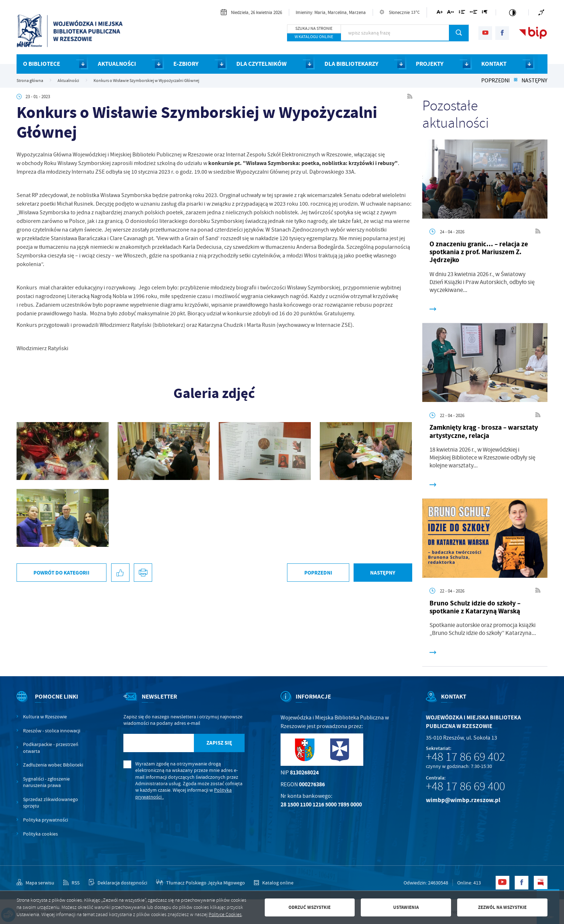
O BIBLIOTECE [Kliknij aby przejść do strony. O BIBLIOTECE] (42, 64)
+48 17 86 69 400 (465, 786)
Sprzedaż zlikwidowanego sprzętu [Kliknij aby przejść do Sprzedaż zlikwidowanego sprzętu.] (51, 802)
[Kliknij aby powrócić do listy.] (515, 81)
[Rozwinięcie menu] (52, 703)
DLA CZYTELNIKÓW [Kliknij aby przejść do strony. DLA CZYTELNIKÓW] (261, 64)
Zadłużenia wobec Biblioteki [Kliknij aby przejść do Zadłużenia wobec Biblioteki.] (53, 765)
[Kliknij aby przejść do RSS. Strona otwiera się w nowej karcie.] (410, 97)
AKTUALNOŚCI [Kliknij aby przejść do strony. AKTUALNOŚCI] (117, 64)
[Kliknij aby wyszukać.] (459, 33)
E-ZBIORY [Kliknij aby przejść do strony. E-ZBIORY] (186, 64)
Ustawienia (406, 907)
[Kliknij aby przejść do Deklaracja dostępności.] (118, 883)
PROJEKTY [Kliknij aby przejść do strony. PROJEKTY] (430, 64)
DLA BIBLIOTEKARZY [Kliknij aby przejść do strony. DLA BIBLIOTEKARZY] (351, 64)
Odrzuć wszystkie (310, 907)
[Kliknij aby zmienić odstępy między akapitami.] (485, 13)
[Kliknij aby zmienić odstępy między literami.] (451, 13)
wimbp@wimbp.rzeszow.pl (463, 800)
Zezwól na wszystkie (502, 907)
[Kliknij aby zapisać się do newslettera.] (219, 743)
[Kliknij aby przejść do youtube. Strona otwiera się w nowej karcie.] (485, 33)
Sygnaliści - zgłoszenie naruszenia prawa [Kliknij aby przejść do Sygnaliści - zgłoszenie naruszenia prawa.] (46, 782)
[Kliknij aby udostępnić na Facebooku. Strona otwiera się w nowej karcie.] (120, 573)
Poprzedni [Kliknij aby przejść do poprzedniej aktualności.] (495, 81)
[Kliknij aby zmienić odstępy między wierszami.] (462, 13)
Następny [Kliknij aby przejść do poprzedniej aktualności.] (535, 81)
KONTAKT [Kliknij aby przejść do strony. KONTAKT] (494, 64)
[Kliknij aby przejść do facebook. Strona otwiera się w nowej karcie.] (502, 33)
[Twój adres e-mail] (159, 743)
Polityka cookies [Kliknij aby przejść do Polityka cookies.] (40, 834)
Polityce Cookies (225, 914)
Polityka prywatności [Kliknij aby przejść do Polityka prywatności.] (46, 820)
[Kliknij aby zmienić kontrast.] (512, 12)
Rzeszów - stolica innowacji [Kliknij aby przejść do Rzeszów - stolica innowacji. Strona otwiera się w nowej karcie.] (52, 731)
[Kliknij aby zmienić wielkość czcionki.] (440, 13)
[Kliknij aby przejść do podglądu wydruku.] (143, 573)
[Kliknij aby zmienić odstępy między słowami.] (474, 13)
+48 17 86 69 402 (465, 757)
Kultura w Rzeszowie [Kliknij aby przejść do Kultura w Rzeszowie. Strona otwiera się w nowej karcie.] (45, 717)
